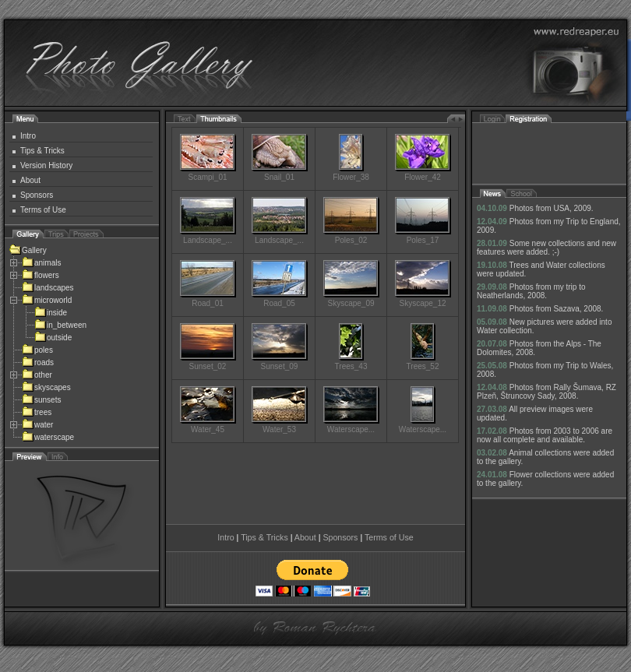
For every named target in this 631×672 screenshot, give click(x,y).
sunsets (41, 400)
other (37, 375)
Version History (46, 165)
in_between (60, 325)
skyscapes (46, 387)
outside (53, 338)
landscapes (48, 288)
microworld (47, 300)
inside (51, 313)
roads (38, 362)
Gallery (28, 250)
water (37, 425)
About (30, 180)
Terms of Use (43, 210)
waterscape (48, 437)
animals (41, 263)
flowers (41, 275)
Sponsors (37, 195)
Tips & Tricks (42, 151)
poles (37, 350)
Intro (28, 136)
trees (37, 412)
